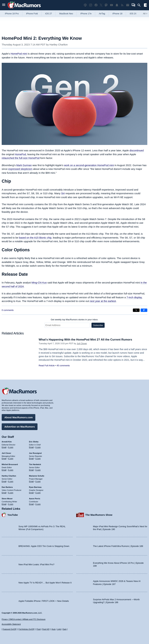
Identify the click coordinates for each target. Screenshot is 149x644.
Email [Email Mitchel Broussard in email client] (4, 470)
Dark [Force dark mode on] (64, 629)
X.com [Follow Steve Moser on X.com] (11, 504)
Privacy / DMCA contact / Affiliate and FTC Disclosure (24, 619)
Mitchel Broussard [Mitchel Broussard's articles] (10, 464)
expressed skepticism (20, 169)
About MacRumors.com (18, 417)
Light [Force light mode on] (59, 629)
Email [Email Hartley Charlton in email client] (4, 481)
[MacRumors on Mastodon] (106, 5)
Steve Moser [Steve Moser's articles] (7, 499)
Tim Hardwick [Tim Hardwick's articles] (35, 464)
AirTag (102, 14)
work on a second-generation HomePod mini (89, 165)
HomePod (20, 154)
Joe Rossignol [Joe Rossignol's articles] (35, 453)
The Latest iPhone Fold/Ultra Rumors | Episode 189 (118, 546)
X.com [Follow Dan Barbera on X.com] (11, 493)
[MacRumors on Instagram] (91, 5)
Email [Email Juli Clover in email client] (4, 459)
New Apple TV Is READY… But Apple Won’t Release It (45, 583)
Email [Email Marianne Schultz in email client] (31, 481)
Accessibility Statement (11, 624)
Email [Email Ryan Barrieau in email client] (31, 493)
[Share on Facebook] (144, 310)
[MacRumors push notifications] (117, 5)
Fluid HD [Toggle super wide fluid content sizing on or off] (46, 629)
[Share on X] (136, 310)
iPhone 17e (86, 14)
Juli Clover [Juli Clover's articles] (6, 453)
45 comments (63, 366)
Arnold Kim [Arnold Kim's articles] (7, 442)
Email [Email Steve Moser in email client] (4, 504)
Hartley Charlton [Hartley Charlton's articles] (9, 476)
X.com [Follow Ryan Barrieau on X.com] (38, 493)
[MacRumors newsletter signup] (128, 5)
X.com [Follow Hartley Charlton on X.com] (11, 481)
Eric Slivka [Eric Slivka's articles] (34, 442)
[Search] (140, 5)
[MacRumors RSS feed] (122, 5)
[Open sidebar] (145, 5)
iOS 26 (133, 14)
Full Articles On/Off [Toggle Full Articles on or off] (26, 629)
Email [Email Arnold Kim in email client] (4, 447)
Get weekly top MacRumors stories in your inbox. (75, 320)
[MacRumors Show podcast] (85, 5)
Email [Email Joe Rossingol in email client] (31, 459)
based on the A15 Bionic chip (35, 238)
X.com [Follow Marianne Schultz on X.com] (38, 481)
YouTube (13, 515)
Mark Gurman (24, 165)
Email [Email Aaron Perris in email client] (31, 504)
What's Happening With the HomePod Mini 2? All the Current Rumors (86, 340)
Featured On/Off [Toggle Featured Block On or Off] (9, 629)
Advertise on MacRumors (20, 427)
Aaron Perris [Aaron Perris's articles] (35, 499)
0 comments (8, 310)
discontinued (137, 150)
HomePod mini (19, 54)
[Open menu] (4, 5)
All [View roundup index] (145, 14)
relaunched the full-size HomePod (21, 158)
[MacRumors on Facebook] (96, 5)
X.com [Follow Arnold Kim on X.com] (11, 447)
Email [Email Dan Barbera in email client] (4, 493)
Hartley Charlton (59, 45)
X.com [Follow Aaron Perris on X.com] (38, 504)
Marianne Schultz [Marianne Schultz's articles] (37, 476)
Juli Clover (82, 343)
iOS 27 (49, 14)
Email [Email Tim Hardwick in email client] (31, 470)
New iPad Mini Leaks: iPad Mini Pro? (36, 564)
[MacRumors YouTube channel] (111, 5)
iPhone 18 (117, 14)
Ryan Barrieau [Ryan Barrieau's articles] (35, 487)
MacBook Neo (66, 14)
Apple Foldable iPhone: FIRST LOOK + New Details (44, 601)
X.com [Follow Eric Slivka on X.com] (38, 447)
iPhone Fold (32, 14)
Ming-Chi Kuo (39, 283)
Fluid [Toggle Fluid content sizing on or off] (39, 629)
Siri (63, 193)
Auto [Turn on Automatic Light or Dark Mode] (54, 629)
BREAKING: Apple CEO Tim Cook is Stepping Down (44, 546)
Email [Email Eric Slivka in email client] (31, 447)
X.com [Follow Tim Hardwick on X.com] (38, 470)
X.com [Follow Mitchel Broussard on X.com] (11, 470)
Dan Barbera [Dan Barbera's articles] (7, 487)
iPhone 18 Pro (12, 14)
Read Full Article (47, 366)
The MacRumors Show (99, 515)
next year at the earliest (103, 301)
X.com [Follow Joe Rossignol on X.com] (38, 459)
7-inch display (134, 297)
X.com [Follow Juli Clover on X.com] (11, 459)
